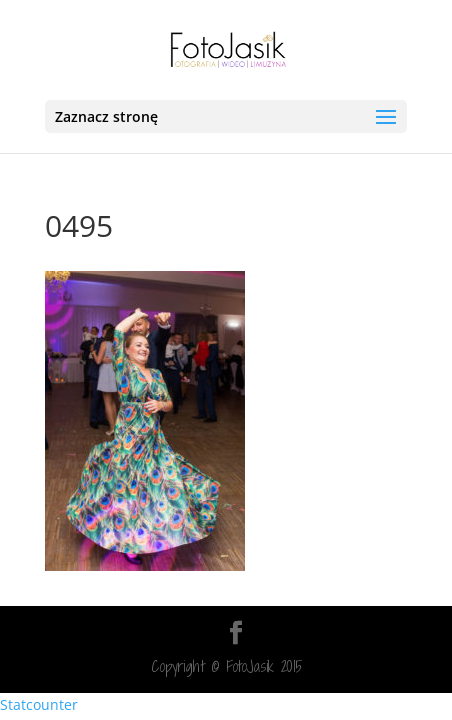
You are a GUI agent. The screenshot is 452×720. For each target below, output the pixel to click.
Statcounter (39, 704)
